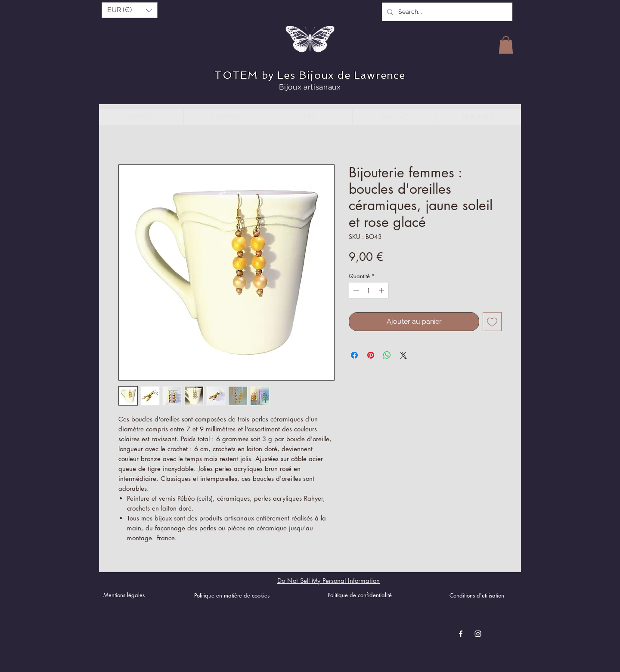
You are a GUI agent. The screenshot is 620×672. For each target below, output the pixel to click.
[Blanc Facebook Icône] (461, 634)
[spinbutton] (369, 291)
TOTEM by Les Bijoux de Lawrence (310, 75)
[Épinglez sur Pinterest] (371, 355)
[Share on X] (403, 355)
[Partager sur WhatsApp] (387, 355)
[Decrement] (355, 291)
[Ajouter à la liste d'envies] (492, 322)
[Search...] (446, 12)
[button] (130, 10)
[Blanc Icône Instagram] (478, 634)
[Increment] (382, 291)
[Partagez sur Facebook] (354, 355)
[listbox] (130, 10)
